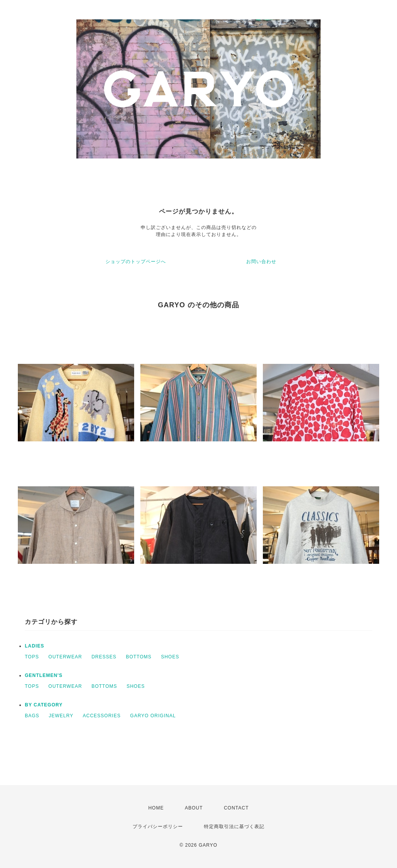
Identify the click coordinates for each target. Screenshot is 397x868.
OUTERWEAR (65, 657)
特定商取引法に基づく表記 (234, 827)
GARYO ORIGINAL (153, 716)
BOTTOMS (139, 657)
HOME (156, 808)
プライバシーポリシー (158, 827)
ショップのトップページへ (136, 262)
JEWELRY (61, 716)
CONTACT (236, 808)
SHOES (170, 657)
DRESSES (104, 657)
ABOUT (194, 808)
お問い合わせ (261, 262)
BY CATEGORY (44, 705)
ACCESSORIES (102, 716)
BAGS (32, 716)
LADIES (35, 646)
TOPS (32, 657)
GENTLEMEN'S (44, 675)
